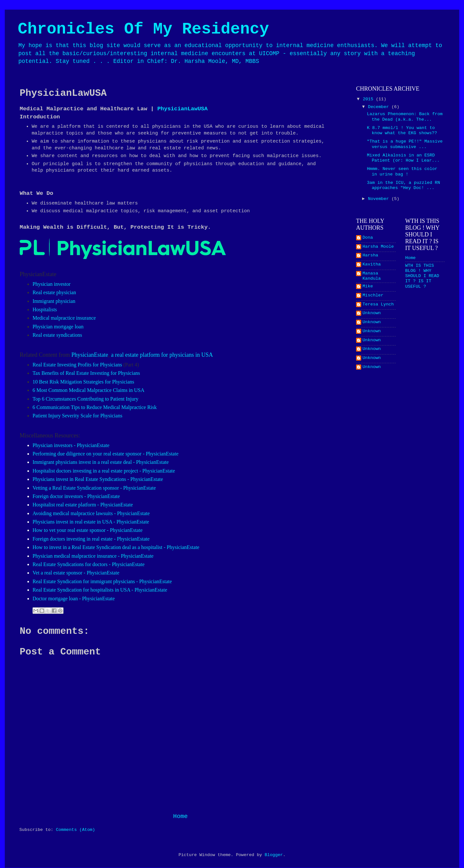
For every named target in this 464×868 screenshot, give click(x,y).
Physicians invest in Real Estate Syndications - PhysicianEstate (98, 479)
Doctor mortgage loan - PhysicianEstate (74, 599)
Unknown (372, 313)
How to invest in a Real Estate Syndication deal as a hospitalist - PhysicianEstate (116, 547)
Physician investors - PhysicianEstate (71, 445)
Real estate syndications (57, 335)
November (380, 199)
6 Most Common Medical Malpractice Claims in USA (88, 390)
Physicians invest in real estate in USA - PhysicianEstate (91, 522)
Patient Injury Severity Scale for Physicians (77, 416)
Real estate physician (54, 292)
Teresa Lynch (378, 304)
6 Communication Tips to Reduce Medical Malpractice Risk (95, 407)
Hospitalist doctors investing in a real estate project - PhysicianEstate (104, 471)
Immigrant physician (54, 301)
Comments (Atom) (75, 830)
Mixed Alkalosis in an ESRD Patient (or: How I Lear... (403, 158)
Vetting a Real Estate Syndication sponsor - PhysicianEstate (94, 488)
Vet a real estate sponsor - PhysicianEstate (76, 573)
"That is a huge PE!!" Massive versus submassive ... (405, 144)
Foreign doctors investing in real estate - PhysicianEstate (91, 539)
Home (180, 816)
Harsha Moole (378, 247)
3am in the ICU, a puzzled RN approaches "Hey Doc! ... (404, 185)
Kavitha (372, 264)
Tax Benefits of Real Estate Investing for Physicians (86, 373)
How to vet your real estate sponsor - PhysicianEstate (87, 530)
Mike (368, 286)
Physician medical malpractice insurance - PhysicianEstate (93, 556)
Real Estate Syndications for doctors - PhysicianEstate (88, 564)
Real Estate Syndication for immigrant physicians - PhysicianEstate (102, 581)
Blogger (274, 855)
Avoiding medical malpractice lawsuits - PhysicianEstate (91, 513)
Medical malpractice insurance (64, 318)
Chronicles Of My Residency (143, 29)
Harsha (370, 255)
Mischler (373, 295)
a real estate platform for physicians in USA (162, 355)
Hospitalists (45, 309)
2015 (369, 99)
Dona (368, 238)
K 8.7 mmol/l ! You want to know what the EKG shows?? (402, 130)
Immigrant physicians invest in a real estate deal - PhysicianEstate (101, 462)
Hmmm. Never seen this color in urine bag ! (402, 171)
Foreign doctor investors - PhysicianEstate (76, 496)
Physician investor (52, 284)
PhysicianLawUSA (182, 109)
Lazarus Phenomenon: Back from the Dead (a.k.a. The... (405, 117)
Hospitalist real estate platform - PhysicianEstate (83, 505)
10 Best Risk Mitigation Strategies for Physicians (83, 382)
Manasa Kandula (372, 276)
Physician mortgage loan (58, 327)
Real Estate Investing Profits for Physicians (77, 365)
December (380, 107)
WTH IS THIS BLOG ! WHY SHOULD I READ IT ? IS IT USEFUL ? (422, 276)
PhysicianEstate (90, 355)
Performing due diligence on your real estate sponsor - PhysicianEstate (106, 454)
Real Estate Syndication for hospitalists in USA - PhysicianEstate (100, 590)
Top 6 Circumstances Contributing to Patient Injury (86, 399)
